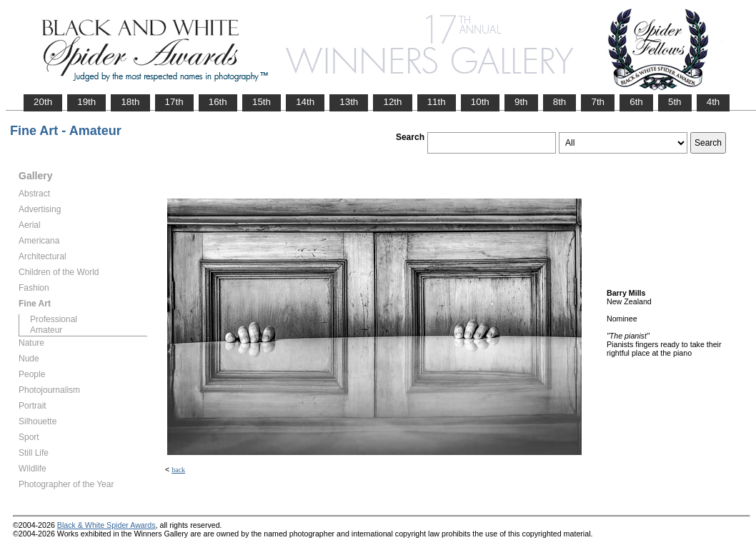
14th (305, 102)
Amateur (46, 330)
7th (598, 102)
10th (480, 102)
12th (392, 102)
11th (437, 102)
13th (349, 102)
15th (262, 102)
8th (560, 102)
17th (174, 102)
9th (521, 102)
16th (218, 102)
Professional (54, 319)
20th (43, 102)
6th (636, 102)
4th (713, 102)
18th (130, 102)
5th (675, 102)
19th (86, 102)
